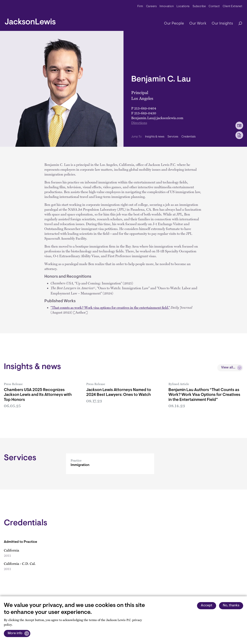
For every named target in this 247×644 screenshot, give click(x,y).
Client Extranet (233, 6)
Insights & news (155, 137)
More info (15, 633)
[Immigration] (110, 469)
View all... (228, 368)
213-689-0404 (145, 108)
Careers (151, 6)
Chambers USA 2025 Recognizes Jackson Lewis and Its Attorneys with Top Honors (38, 395)
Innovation (167, 6)
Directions (139, 123)
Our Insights (222, 24)
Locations (183, 6)
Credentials (189, 137)
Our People (174, 24)
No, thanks (231, 606)
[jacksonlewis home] (30, 20)
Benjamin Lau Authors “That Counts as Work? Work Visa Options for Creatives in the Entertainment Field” (204, 395)
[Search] (238, 24)
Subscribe (199, 6)
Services (173, 137)
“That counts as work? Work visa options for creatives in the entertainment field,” (110, 308)
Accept (207, 606)
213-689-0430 (145, 113)
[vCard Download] (239, 126)
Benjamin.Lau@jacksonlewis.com (157, 118)
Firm (140, 6)
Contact (214, 6)
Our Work (198, 24)
